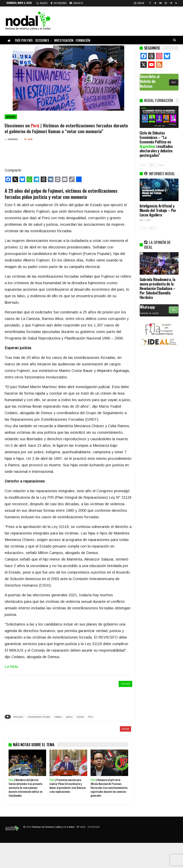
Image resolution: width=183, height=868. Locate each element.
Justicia (80, 717)
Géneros (11, 117)
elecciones (18, 717)
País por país (24, 40)
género (69, 717)
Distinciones (59, 3)
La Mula (11, 667)
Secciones (42, 40)
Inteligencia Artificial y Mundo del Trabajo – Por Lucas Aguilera (158, 210)
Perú (90, 717)
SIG (152, 165)
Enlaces (42, 3)
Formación (83, 40)
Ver (174, 310)
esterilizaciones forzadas (39, 717)
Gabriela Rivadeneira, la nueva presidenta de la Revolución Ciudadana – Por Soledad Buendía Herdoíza (158, 288)
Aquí (174, 82)
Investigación (64, 40)
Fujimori (58, 717)
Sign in (139, 3)
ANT (144, 165)
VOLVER (125, 684)
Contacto (76, 3)
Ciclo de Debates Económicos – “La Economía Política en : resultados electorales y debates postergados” (156, 144)
